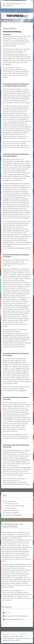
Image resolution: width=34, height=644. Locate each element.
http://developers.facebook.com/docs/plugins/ (17, 103)
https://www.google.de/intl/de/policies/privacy (16, 484)
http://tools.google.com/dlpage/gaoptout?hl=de (17, 248)
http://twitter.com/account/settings (13, 438)
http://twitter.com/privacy (10, 431)
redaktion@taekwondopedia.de (14, 619)
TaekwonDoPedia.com (10, 596)
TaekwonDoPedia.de (26, 594)
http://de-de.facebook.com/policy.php (14, 138)
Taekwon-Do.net (22, 596)
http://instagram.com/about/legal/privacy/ (15, 391)
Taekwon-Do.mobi (7, 598)
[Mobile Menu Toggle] (3, 16)
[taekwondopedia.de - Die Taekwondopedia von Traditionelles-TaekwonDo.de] (17, 16)
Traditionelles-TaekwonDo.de (10, 594)
